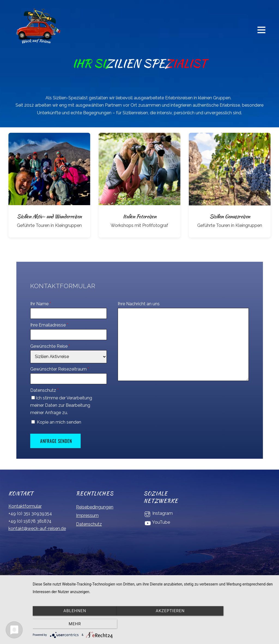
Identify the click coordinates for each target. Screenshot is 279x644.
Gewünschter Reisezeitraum (60, 369)
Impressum (87, 516)
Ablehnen (69, 624)
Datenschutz (44, 391)
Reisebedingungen (95, 507)
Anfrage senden (56, 441)
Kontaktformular (25, 506)
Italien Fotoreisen (139, 217)
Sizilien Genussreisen (230, 217)
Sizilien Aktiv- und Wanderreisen (49, 217)
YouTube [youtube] (157, 523)
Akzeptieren (153, 624)
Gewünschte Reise (50, 346)
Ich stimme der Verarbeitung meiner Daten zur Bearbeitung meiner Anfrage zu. (61, 405)
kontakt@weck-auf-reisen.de (37, 529)
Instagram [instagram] (158, 514)
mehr (237, 624)
